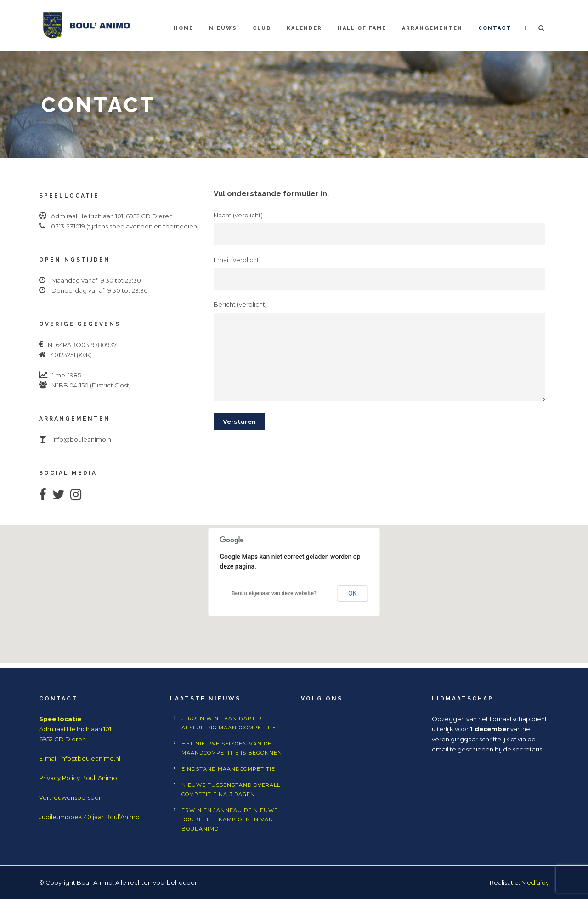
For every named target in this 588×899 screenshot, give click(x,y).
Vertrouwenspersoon (71, 797)
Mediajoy (535, 882)
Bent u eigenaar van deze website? (274, 593)
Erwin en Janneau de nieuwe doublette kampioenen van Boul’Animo (230, 819)
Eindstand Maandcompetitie (228, 769)
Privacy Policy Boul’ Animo (78, 778)
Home (184, 28)
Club (262, 28)
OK (352, 593)
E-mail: (50, 758)
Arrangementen (432, 28)
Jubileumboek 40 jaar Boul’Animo (89, 817)
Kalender (304, 28)
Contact (495, 28)
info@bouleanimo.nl (90, 758)
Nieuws (223, 28)
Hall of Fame (362, 28)
